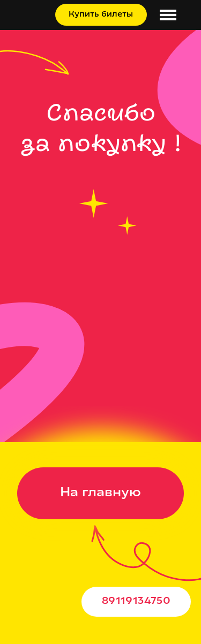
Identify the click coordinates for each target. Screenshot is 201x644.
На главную (100, 493)
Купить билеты (101, 15)
